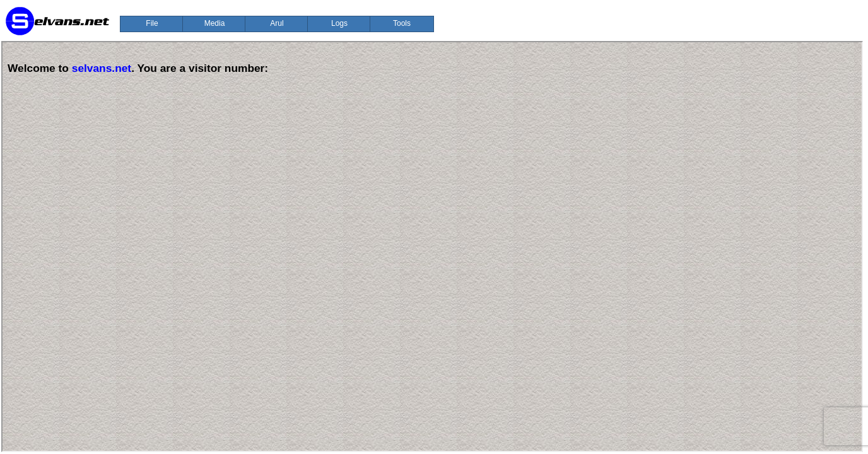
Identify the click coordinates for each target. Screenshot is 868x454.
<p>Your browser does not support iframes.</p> (432, 247)
